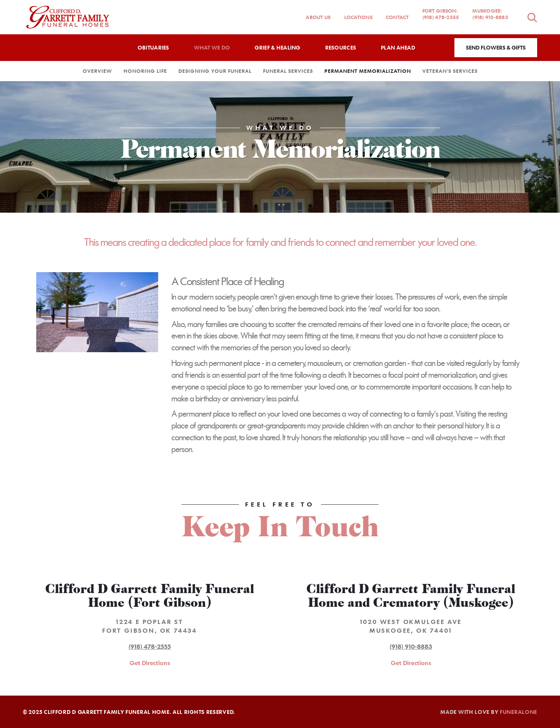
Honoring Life (145, 71)
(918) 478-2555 (150, 646)
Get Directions (150, 663)
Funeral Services (288, 71)
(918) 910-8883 (411, 646)
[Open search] (532, 17)
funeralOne (518, 712)
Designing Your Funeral (215, 71)
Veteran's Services (450, 71)
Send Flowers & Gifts (496, 47)
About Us (318, 17)
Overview (97, 71)
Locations (358, 17)
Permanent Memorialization (368, 71)
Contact (397, 17)
